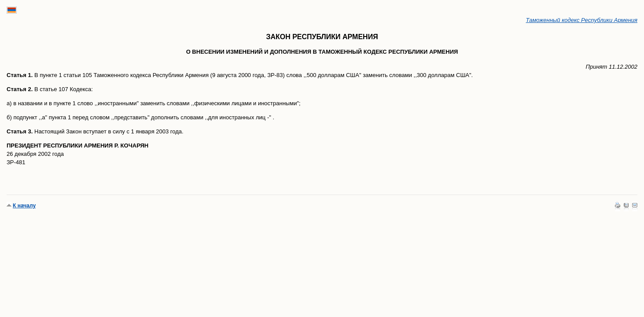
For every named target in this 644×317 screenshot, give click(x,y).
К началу (24, 206)
